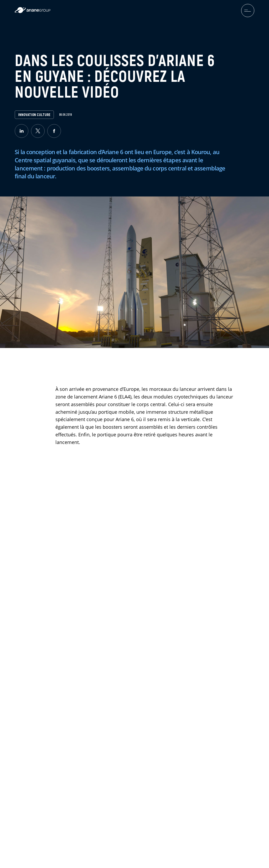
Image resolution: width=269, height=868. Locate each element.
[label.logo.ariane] (33, 12)
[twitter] (38, 131)
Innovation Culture (34, 115)
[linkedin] (22, 131)
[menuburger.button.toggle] (248, 11)
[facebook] (54, 131)
